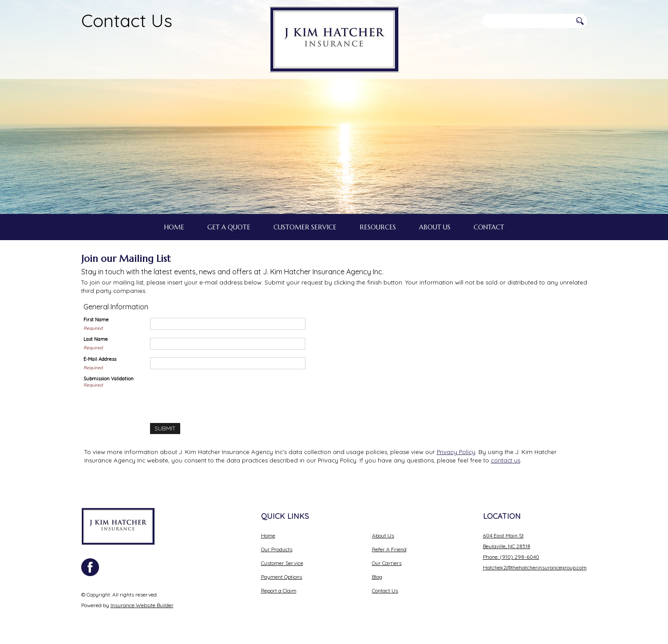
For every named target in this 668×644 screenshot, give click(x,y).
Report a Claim (279, 591)
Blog (377, 577)
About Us (383, 535)
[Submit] (165, 429)
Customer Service (282, 563)
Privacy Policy (456, 452)
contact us (506, 460)
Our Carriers (387, 563)
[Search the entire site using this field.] (527, 21)
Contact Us (127, 20)
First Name (96, 320)
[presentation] (217, 393)
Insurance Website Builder (142, 605)
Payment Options (282, 577)
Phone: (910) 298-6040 (511, 557)
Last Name (96, 339)
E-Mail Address (100, 359)
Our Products (277, 549)
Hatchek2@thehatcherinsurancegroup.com (535, 567)
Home (268, 535)
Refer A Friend (389, 549)
